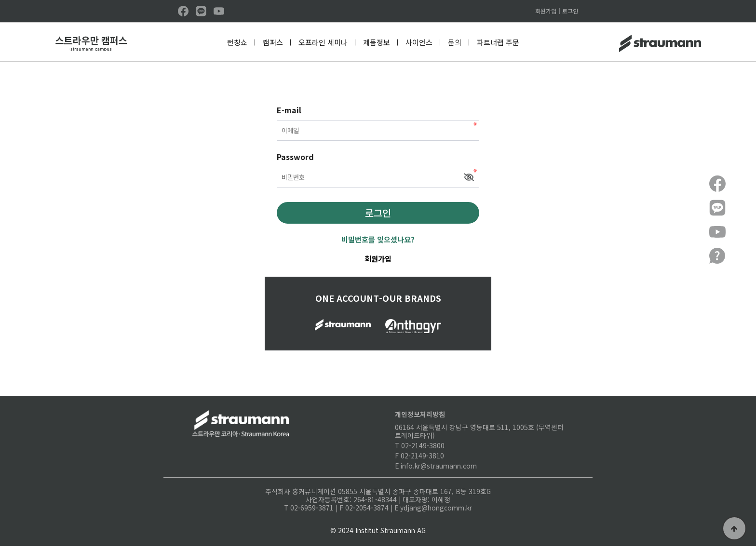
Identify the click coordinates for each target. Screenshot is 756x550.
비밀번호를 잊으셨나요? (378, 243)
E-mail (289, 110)
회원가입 (546, 11)
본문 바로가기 (0, 0)
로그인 (570, 11)
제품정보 (377, 42)
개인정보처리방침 (420, 417)
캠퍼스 (273, 42)
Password (295, 159)
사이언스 (419, 42)
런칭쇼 (237, 42)
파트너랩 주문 (498, 42)
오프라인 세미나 (323, 42)
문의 (455, 42)
